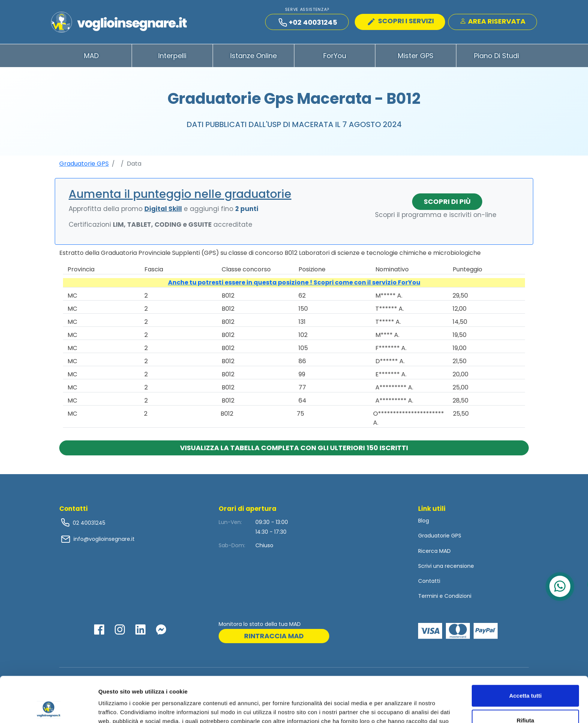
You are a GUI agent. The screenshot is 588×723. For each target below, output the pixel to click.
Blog (424, 521)
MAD (91, 56)
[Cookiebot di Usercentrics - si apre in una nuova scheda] (49, 708)
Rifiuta (526, 677)
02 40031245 (88, 523)
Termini (428, 596)
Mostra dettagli (118, 708)
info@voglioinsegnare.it (104, 539)
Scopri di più (447, 201)
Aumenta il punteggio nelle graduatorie (180, 194)
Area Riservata (493, 21)
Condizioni (458, 596)
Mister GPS (416, 56)
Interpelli (172, 56)
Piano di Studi (496, 56)
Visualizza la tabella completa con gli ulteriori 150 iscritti (294, 448)
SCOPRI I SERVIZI (401, 21)
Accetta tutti (526, 653)
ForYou (335, 56)
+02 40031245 (308, 22)
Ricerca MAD (434, 551)
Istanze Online (253, 56)
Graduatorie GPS (84, 164)
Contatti (429, 581)
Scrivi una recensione (446, 566)
